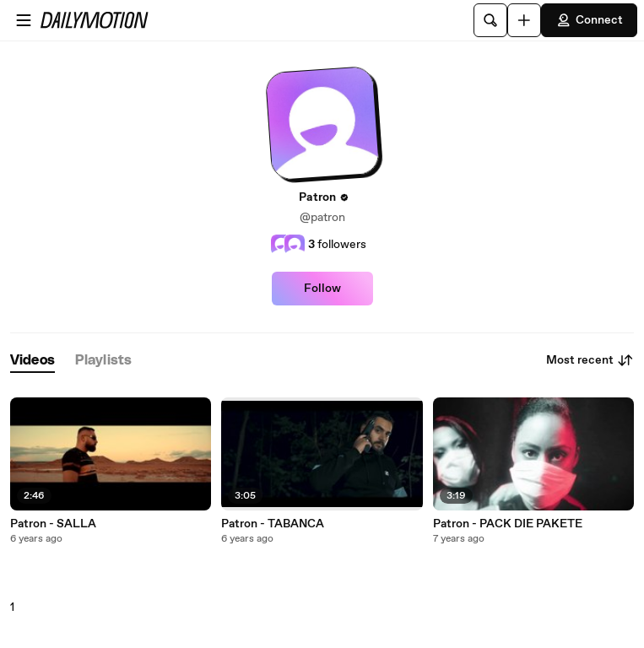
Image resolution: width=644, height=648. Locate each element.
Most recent (590, 360)
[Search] (490, 20)
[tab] (32, 361)
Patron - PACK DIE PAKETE (508, 524)
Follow (322, 289)
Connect (589, 20)
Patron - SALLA (53, 524)
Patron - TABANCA (273, 524)
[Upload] (524, 20)
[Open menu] (24, 20)
